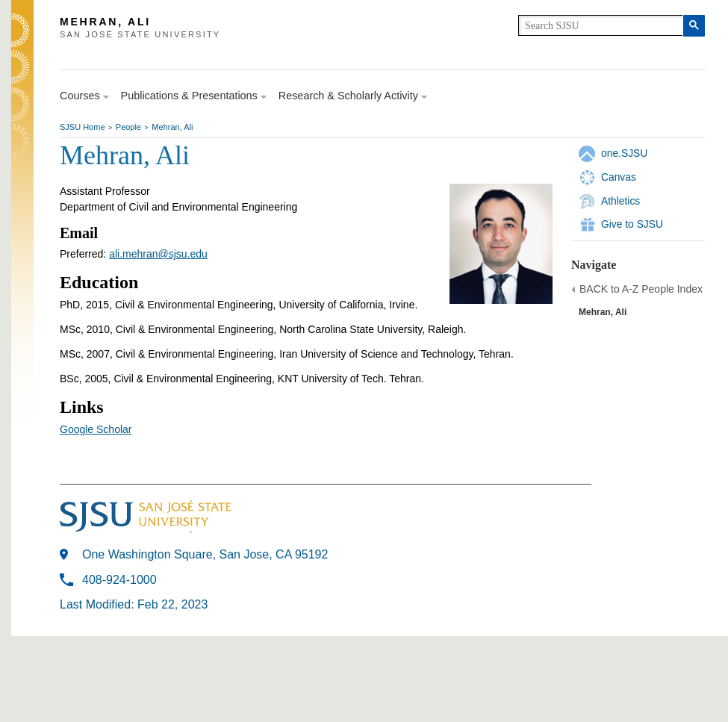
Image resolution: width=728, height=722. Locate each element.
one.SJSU (624, 153)
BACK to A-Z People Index (641, 289)
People (128, 127)
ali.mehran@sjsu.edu (158, 254)
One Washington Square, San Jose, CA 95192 (205, 554)
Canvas (619, 177)
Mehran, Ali (172, 127)
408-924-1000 (119, 580)
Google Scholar (96, 429)
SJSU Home (83, 127)
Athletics (620, 201)
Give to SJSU (632, 224)
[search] (601, 25)
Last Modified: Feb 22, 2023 (134, 604)
